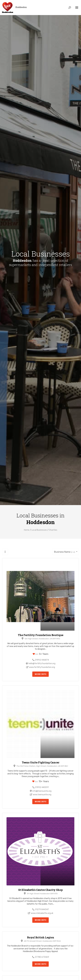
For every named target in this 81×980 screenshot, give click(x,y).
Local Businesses (39, 530)
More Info (40, 674)
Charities (53, 530)
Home (27, 530)
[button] (5, 552)
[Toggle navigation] (77, 8)
